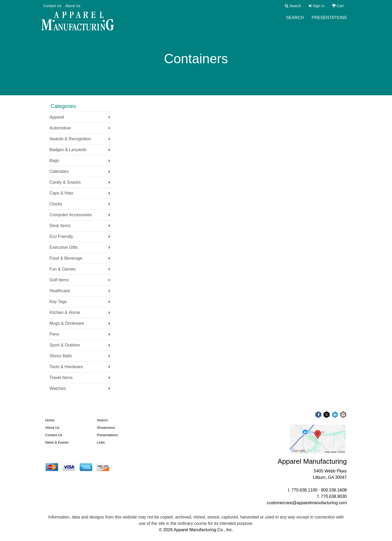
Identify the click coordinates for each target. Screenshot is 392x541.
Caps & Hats (61, 193)
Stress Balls (61, 356)
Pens (54, 334)
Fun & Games (63, 269)
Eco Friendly (61, 236)
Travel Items (61, 378)
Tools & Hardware (66, 367)
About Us (73, 6)
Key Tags (58, 302)
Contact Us (52, 6)
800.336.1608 (334, 490)
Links (101, 442)
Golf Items (59, 280)
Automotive (60, 128)
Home (50, 420)
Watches (58, 388)
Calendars (59, 171)
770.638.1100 (304, 490)
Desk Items (60, 226)
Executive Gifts (64, 247)
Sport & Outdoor (65, 345)
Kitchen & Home (65, 312)
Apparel (57, 117)
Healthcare (60, 291)
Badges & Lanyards (68, 150)
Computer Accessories (71, 215)
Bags (54, 161)
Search (295, 21)
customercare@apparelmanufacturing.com (307, 503)
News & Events (57, 442)
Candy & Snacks (65, 182)
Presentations (329, 21)
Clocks (56, 204)
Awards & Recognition (70, 139)
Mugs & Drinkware (67, 323)
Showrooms (106, 428)
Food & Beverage (66, 258)
